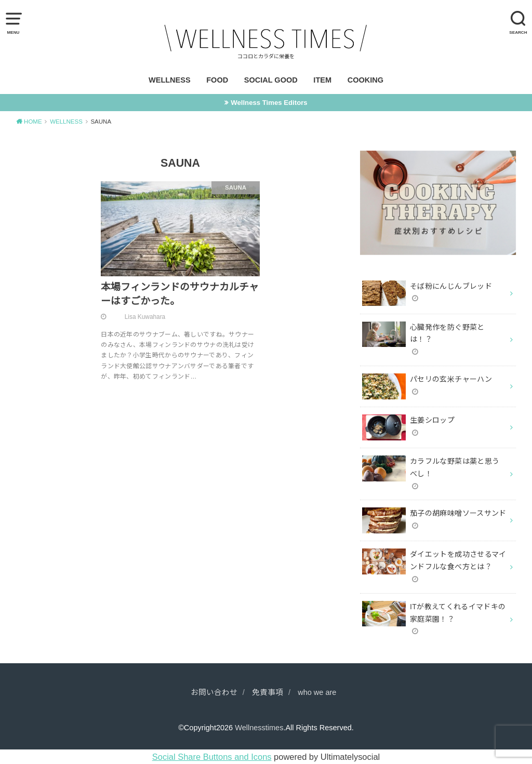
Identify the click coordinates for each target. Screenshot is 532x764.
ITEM (322, 80)
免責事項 (268, 692)
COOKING (365, 80)
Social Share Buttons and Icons (212, 757)
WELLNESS (170, 80)
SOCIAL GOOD (271, 80)
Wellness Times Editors (269, 103)
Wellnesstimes (259, 728)
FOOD (217, 80)
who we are (317, 692)
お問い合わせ (214, 692)
